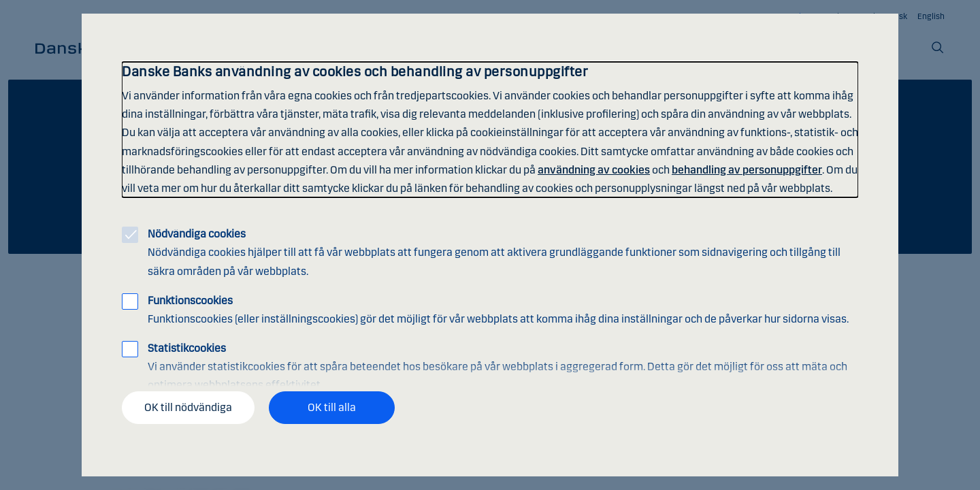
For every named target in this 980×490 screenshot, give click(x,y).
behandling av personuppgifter (747, 170)
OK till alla (332, 407)
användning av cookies (594, 170)
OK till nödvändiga (188, 407)
